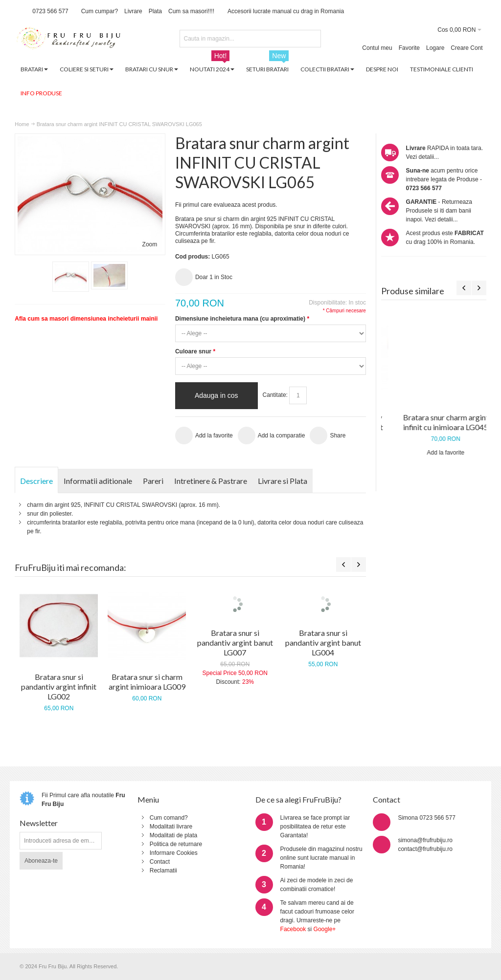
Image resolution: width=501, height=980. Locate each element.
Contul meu (377, 48)
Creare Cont (467, 48)
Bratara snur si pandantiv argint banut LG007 (235, 642)
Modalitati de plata (173, 835)
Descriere (36, 481)
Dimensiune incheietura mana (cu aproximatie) (242, 319)
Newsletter (39, 823)
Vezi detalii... (422, 157)
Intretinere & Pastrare (211, 481)
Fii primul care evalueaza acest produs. (226, 205)
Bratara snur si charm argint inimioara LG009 (147, 682)
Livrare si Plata (283, 481)
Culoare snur (195, 351)
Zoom (150, 244)
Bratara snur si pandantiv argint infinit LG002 (59, 686)
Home (22, 124)
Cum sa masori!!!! (191, 11)
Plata (155, 11)
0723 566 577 (50, 11)
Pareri (153, 481)
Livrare (133, 11)
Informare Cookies (174, 853)
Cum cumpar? (100, 11)
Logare (435, 48)
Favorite (409, 48)
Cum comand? (169, 818)
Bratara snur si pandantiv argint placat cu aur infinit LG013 (434, 427)
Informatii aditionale (98, 481)
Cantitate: (275, 395)
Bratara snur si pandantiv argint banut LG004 (323, 642)
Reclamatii (163, 871)
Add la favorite (434, 462)
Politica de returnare (176, 844)
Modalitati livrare (171, 827)
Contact (160, 862)
